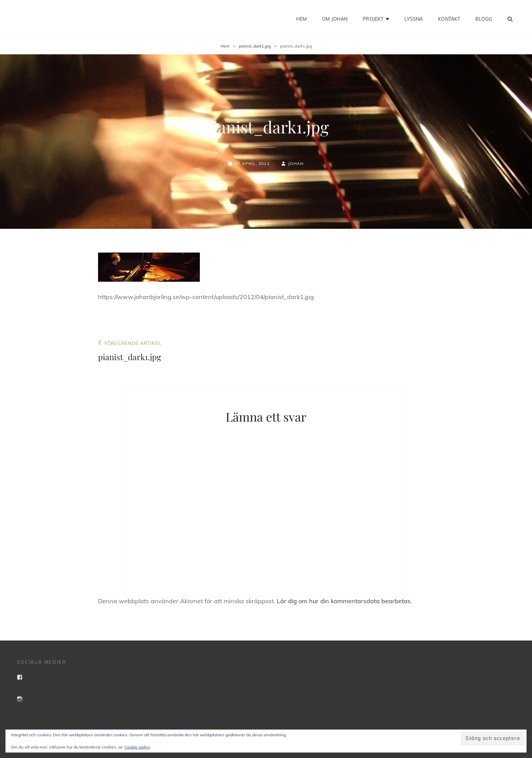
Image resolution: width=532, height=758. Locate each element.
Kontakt (449, 19)
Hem (301, 19)
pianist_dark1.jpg (255, 46)
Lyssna (414, 19)
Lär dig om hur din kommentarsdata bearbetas (344, 601)
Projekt (373, 19)
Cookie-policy (137, 747)
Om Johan (335, 19)
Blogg (484, 19)
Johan (296, 163)
